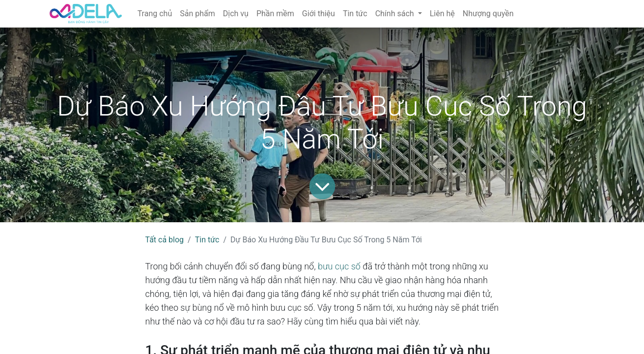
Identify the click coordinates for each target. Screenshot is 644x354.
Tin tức (207, 240)
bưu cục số (339, 266)
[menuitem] (155, 14)
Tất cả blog (165, 240)
